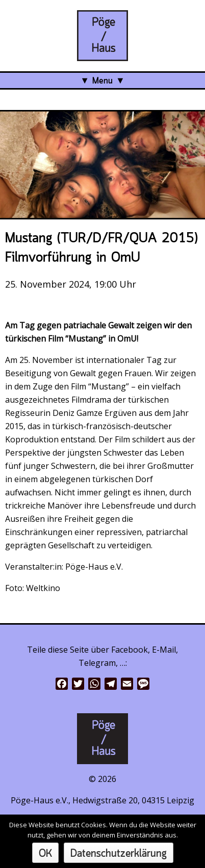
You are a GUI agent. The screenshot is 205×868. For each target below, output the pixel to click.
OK (45, 854)
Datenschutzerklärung (119, 854)
